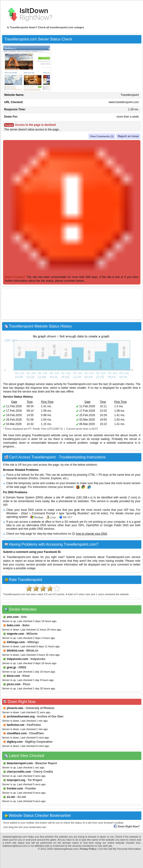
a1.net (11, 797)
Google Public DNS (116, 525)
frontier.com (15, 789)
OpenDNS (92, 525)
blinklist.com (15, 651)
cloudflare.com (17, 733)
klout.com (13, 676)
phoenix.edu (15, 708)
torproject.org (16, 780)
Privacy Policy (88, 849)
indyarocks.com (17, 659)
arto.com (13, 617)
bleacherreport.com (20, 763)
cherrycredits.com (19, 772)
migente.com (15, 634)
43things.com (16, 642)
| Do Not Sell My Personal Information (119, 849)
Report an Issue (128, 136)
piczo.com (14, 684)
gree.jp (11, 667)
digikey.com (15, 742)
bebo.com (13, 625)
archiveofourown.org (21, 717)
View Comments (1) (102, 136)
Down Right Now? (127, 826)
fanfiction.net (16, 725)
